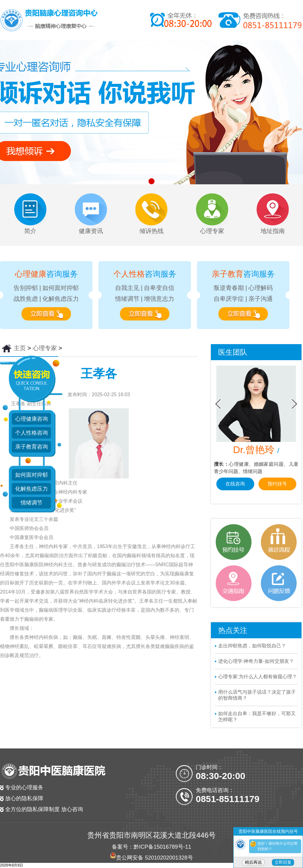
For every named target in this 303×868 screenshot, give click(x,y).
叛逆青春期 (229, 288)
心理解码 (261, 288)
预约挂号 (277, 491)
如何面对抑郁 (61, 288)
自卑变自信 (159, 288)
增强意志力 (159, 299)
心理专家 (45, 348)
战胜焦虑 (26, 299)
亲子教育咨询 (32, 447)
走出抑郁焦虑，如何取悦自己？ (252, 646)
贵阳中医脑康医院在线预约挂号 (268, 831)
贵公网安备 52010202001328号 (154, 858)
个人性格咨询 (32, 433)
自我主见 (127, 288)
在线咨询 (235, 491)
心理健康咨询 (32, 419)
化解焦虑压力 (61, 299)
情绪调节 (127, 299)
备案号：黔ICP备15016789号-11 (151, 847)
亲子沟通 (261, 299)
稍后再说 (253, 862)
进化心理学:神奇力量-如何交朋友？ (256, 661)
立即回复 (283, 862)
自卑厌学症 (229, 299)
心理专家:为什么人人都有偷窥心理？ (258, 677)
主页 (20, 348)
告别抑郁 (26, 288)
